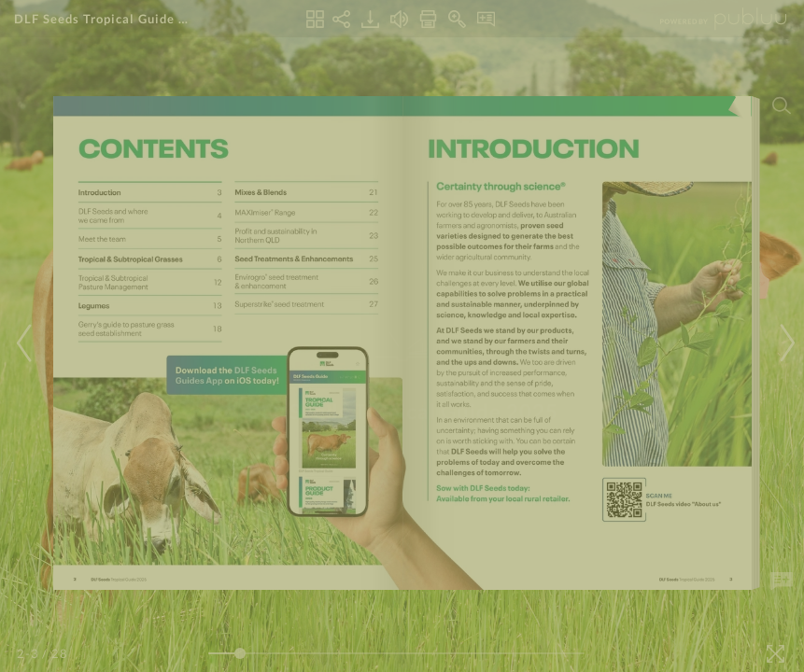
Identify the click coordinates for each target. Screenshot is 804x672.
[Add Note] (782, 581)
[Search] (782, 105)
